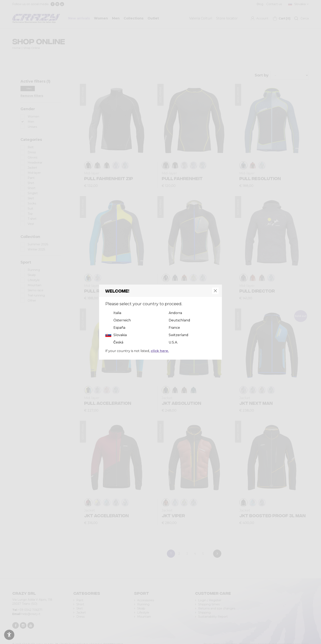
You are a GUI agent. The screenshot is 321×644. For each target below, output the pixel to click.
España (119, 328)
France (174, 328)
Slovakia (120, 335)
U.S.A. (173, 342)
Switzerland (179, 335)
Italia (117, 313)
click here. (160, 351)
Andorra (175, 313)
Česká (118, 342)
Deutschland (179, 320)
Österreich (122, 320)
